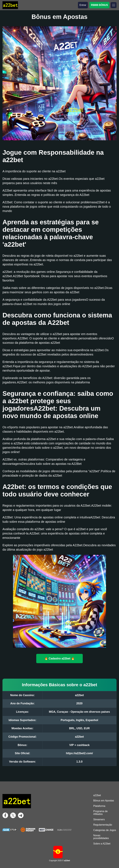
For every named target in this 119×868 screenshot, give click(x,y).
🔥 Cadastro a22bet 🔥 (59, 658)
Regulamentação (103, 825)
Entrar (83, 5)
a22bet (97, 795)
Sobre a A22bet (102, 844)
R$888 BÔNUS (99, 5)
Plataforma (99, 806)
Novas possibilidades (101, 837)
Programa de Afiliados (100, 813)
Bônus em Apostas (104, 801)
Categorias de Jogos (105, 830)
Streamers (99, 819)
